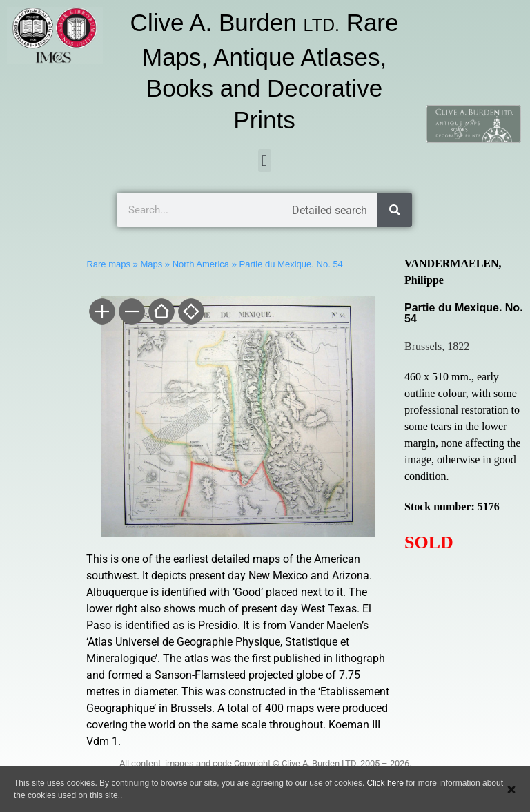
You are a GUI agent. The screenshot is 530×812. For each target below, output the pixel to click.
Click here (385, 783)
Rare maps (108, 264)
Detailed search (330, 210)
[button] (265, 161)
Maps (151, 264)
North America (201, 264)
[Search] (395, 210)
